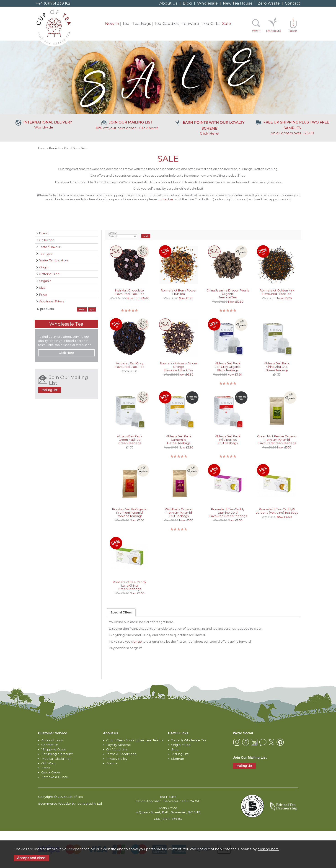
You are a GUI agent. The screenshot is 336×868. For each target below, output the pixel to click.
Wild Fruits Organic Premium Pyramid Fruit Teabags (179, 513)
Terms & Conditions (121, 754)
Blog (187, 3)
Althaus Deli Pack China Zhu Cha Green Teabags (277, 367)
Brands (112, 763)
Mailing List (49, 390)
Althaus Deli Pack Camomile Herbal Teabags (179, 440)
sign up (137, 641)
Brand (44, 233)
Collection (47, 240)
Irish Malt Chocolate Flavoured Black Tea (129, 292)
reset (82, 309)
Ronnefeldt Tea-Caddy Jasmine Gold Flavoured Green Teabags (228, 513)
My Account (273, 31)
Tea (126, 23)
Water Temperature (54, 260)
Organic (45, 281)
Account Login (53, 740)
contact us (165, 199)
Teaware (190, 23)
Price (43, 294)
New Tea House (238, 3)
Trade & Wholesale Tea (189, 740)
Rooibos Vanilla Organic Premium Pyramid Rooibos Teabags (130, 513)
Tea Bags (142, 23)
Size (42, 288)
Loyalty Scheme (119, 745)
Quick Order (51, 772)
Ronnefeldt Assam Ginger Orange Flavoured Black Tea (179, 367)
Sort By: (123, 235)
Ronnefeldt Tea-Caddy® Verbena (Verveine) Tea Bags (277, 511)
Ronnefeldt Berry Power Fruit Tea (179, 292)
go (92, 309)
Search (256, 31)
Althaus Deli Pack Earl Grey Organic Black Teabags (228, 367)
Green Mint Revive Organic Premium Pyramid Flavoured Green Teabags (277, 440)
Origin (44, 267)
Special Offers (121, 612)
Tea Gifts (211, 23)
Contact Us (50, 745)
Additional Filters (52, 301)
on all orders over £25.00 (292, 127)
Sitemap (178, 759)
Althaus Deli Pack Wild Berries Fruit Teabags (228, 440)
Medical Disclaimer (56, 759)
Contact (293, 3)
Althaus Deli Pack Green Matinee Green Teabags (129, 440)
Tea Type (46, 254)
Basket (293, 28)
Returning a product (57, 754)
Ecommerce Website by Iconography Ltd (70, 804)
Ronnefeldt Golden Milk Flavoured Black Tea (277, 292)
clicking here (268, 849)
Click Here (209, 128)
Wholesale (207, 3)
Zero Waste (269, 3)
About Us (168, 3)
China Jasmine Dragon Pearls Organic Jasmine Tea (228, 294)
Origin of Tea (181, 745)
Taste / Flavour (50, 247)
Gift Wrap (48, 763)
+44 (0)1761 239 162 (53, 3)
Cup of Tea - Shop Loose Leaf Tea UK (135, 740)
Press (46, 768)
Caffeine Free (49, 274)
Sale (227, 23)
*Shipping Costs (53, 749)
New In (112, 23)
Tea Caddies (166, 23)
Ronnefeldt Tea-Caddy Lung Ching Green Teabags (129, 586)
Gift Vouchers (117, 749)
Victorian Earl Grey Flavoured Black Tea (129, 365)
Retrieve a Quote (55, 777)
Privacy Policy (117, 759)
